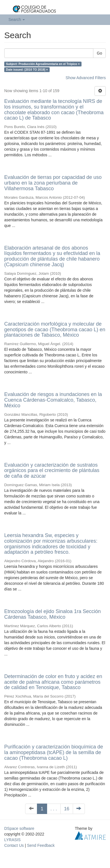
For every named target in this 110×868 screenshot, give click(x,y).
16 (67, 809)
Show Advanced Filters (86, 78)
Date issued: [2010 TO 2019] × (27, 70)
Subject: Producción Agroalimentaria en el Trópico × (43, 64)
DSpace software (19, 828)
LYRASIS (12, 840)
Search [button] (17, 20)
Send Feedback (41, 845)
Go (99, 53)
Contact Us (14, 845)
